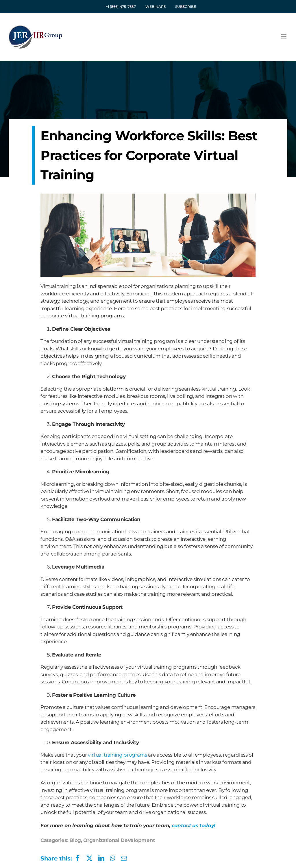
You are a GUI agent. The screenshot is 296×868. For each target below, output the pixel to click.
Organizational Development (119, 840)
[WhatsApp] (112, 858)
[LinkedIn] (101, 858)
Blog (75, 840)
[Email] (124, 858)
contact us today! (194, 825)
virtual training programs (118, 755)
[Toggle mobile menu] (284, 36)
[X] (89, 858)
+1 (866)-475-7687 (121, 7)
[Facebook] (61, 858)
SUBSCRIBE (186, 7)
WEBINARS (156, 7)
